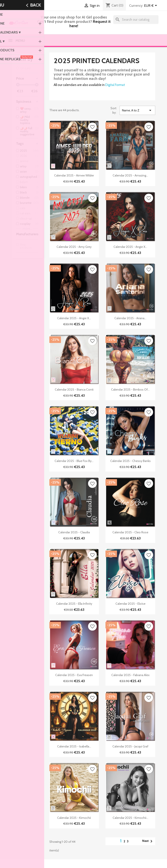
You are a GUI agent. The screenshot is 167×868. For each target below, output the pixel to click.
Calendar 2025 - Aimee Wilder (74, 175)
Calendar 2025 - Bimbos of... (130, 390)
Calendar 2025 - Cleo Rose (130, 532)
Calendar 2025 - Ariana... (130, 318)
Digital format (115, 85)
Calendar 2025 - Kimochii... (130, 818)
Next (148, 841)
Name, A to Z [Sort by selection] (137, 110)
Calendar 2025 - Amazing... (130, 175)
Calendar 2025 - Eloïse (130, 604)
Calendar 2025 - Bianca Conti (74, 390)
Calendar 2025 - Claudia (74, 532)
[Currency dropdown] (151, 6)
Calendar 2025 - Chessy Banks (130, 461)
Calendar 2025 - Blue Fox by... (74, 461)
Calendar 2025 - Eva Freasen (74, 675)
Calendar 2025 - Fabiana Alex (130, 675)
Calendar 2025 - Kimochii (74, 818)
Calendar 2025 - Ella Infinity (74, 604)
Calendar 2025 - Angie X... (130, 247)
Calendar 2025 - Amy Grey (74, 247)
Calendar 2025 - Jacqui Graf (130, 746)
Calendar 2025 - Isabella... (74, 746)
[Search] (136, 20)
